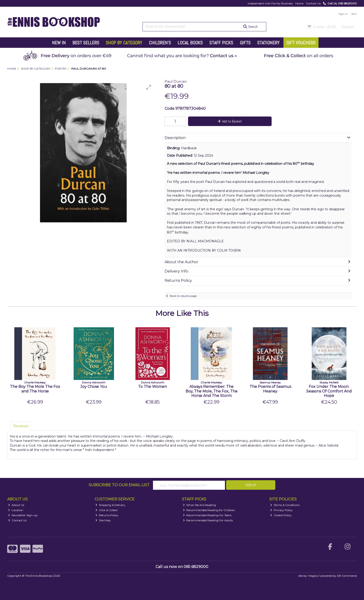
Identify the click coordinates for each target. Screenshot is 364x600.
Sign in (343, 14)
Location (16, 510)
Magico (313, 576)
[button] (149, 87)
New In (59, 43)
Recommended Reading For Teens (207, 515)
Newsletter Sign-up (23, 515)
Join (354, 14)
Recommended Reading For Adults (208, 520)
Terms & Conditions (285, 505)
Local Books (190, 43)
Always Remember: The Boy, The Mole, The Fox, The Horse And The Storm (211, 391)
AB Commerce (347, 576)
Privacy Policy (281, 510)
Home (299, 3)
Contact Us (313, 3)
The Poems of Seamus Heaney (270, 389)
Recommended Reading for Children (209, 510)
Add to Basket (229, 121)
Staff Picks (221, 43)
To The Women (153, 387)
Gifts (245, 43)
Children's (160, 43)
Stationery (268, 43)
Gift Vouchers (301, 43)
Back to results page (183, 296)
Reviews (21, 426)
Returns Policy (107, 515)
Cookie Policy (281, 515)
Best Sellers (86, 43)
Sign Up (251, 485)
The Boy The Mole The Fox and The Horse (35, 389)
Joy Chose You (94, 387)
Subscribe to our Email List (119, 485)
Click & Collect (107, 510)
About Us (16, 505)
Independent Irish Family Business (270, 3)
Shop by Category (124, 43)
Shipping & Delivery (110, 505)
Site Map (103, 520)
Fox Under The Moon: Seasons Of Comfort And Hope (329, 391)
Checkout (348, 27)
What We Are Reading (200, 505)
